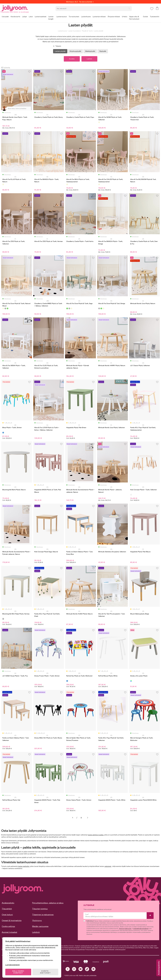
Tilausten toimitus (40, 909)
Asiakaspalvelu (8, 903)
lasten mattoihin (24, 866)
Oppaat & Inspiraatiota (12, 921)
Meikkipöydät (90, 51)
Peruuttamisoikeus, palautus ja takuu (48, 903)
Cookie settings (8, 926)
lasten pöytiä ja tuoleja (96, 835)
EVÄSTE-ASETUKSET (45, 972)
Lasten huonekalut (74, 31)
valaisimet (108, 866)
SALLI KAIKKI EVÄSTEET (18, 972)
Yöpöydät (103, 51)
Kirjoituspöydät (75, 51)
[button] (152, 9)
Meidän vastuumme (40, 926)
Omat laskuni (7, 915)
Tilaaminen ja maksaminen (43, 915)
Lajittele (89, 59)
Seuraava (88, 818)
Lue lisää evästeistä (12, 965)
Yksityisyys (37, 921)
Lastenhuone (62, 31)
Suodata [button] (72, 59)
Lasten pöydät (98, 31)
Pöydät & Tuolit (87, 31)
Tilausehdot (7, 909)
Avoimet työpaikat (9, 932)
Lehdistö (36, 932)
